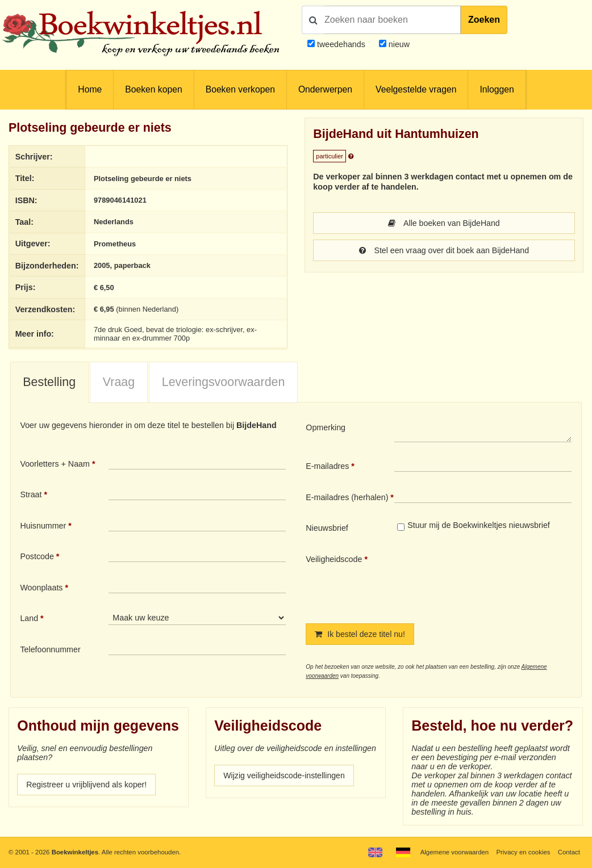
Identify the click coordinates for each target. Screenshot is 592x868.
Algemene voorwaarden (455, 852)
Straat (31, 494)
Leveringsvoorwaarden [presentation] (224, 382)
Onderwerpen (325, 89)
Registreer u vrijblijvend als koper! (87, 785)
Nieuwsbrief (327, 528)
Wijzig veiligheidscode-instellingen (285, 775)
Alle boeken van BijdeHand (444, 223)
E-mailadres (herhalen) (347, 497)
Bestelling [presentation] (49, 382)
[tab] (49, 383)
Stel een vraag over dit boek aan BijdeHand (444, 250)
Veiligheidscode (334, 559)
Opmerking (326, 427)
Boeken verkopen (240, 89)
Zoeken (484, 20)
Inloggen (497, 89)
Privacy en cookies (523, 852)
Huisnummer (43, 526)
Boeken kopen (153, 89)
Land (29, 618)
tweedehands (341, 44)
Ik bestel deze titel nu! (360, 634)
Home (90, 89)
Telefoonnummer (50, 649)
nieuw (398, 44)
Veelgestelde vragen (416, 89)
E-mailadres (327, 466)
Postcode (37, 556)
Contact (569, 852)
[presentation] (489, 580)
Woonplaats (41, 588)
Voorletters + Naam (55, 464)
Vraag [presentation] (119, 382)
